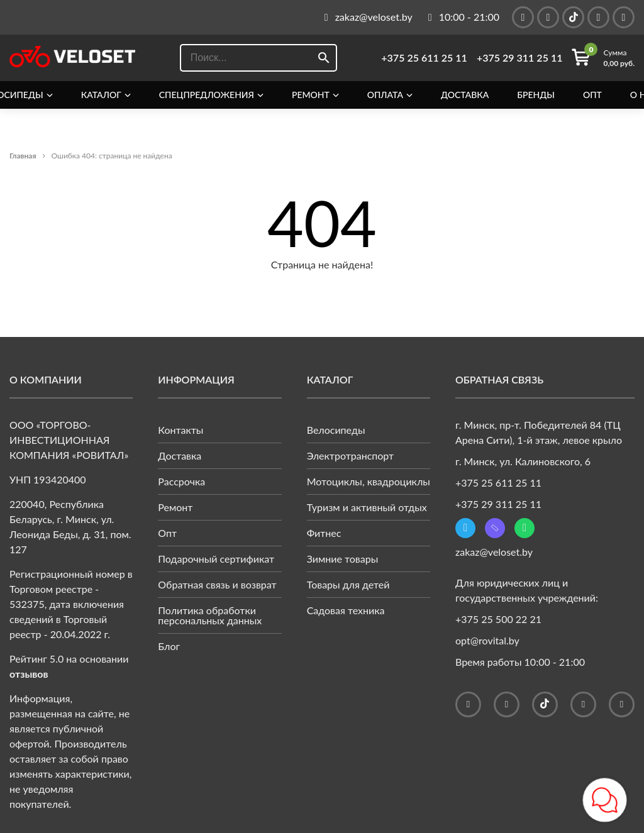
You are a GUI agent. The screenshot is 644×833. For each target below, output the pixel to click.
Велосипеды (336, 430)
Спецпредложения (207, 95)
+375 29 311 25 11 (520, 58)
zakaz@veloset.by (494, 552)
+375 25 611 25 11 (424, 58)
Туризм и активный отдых (367, 507)
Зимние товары (343, 559)
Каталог (101, 95)
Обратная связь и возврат (217, 584)
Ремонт (311, 95)
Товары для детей (348, 584)
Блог (169, 646)
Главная (23, 156)
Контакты (180, 430)
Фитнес (324, 533)
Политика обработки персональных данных (210, 615)
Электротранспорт (351, 455)
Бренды (536, 95)
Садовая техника (346, 610)
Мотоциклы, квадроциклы (369, 481)
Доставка (465, 95)
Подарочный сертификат (216, 559)
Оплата (385, 95)
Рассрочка (181, 481)
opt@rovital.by (487, 640)
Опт (592, 95)
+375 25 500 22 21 (498, 619)
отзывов (29, 674)
